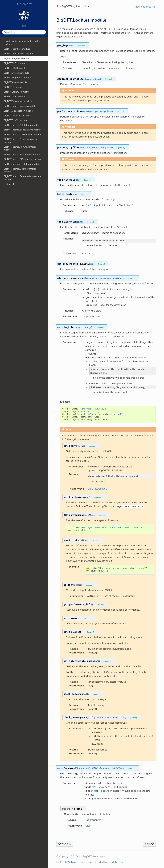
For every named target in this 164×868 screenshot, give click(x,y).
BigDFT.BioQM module (16, 120)
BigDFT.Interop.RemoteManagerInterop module (24, 178)
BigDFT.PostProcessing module (20, 106)
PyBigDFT (24, 13)
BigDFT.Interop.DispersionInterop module (21, 141)
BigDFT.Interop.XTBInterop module (22, 164)
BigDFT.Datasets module (17, 115)
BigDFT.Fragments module (18, 77)
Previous (65, 844)
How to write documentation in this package (22, 43)
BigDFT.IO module (13, 87)
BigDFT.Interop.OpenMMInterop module (20, 170)
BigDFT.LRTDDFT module (17, 92)
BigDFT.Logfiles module (16, 58)
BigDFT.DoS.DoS (97, 489)
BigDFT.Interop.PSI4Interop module (22, 154)
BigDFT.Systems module (16, 73)
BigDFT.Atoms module (15, 82)
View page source (145, 7)
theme (89, 862)
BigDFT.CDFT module (15, 97)
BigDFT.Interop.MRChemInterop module (20, 148)
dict (88, 826)
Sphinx (72, 862)
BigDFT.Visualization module (18, 111)
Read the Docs (116, 862)
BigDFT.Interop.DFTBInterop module (23, 134)
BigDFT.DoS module (14, 63)
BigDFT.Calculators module (18, 101)
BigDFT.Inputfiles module (17, 49)
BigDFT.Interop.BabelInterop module (23, 130)
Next (149, 844)
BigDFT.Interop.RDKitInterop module (23, 159)
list (90, 686)
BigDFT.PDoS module (15, 68)
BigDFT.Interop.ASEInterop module (22, 125)
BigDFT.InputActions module (19, 53)
